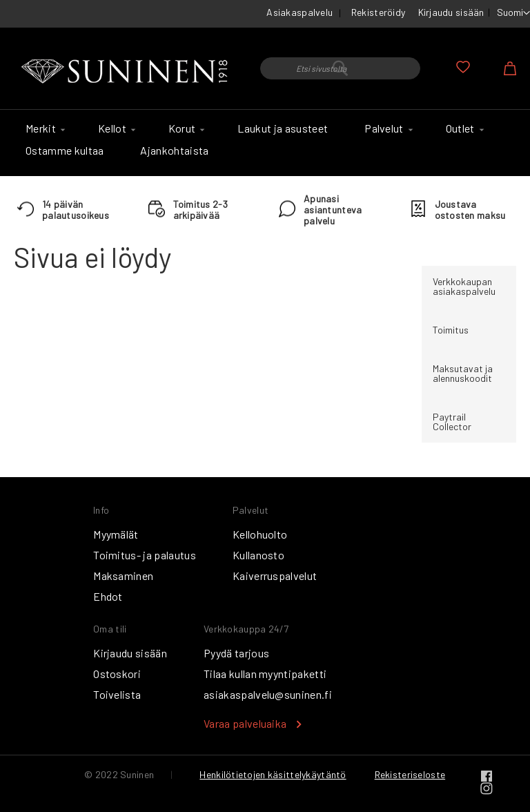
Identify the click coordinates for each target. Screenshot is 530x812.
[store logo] (127, 72)
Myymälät (116, 534)
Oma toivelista (463, 67)
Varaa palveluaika (245, 723)
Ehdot (108, 596)
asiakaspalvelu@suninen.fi (268, 694)
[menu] (265, 143)
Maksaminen (123, 576)
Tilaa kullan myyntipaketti (265, 674)
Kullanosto (258, 555)
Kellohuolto (260, 534)
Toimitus (451, 330)
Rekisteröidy (378, 12)
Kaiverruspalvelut (275, 576)
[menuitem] (43, 128)
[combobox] (340, 68)
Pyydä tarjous (236, 653)
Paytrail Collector (452, 422)
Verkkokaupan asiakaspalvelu (464, 286)
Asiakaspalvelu (300, 12)
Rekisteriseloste (410, 774)
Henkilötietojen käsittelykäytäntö (273, 774)
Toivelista (117, 694)
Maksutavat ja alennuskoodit (463, 373)
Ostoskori (117, 674)
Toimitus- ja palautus (145, 555)
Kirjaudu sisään (451, 12)
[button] (513, 13)
